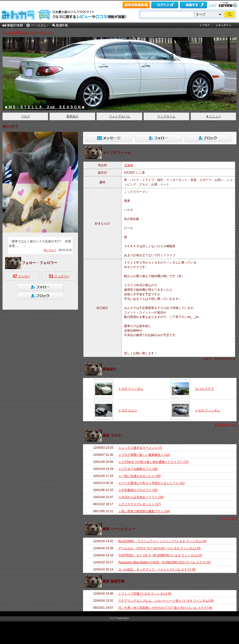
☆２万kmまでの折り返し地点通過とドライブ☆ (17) (154, 462)
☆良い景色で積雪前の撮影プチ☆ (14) (144, 511)
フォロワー (59, 276)
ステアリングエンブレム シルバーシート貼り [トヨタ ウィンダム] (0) (166, 601)
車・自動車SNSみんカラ (19, 33)
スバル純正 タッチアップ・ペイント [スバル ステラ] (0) (157, 569)
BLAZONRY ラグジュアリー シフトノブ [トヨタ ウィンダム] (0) (162, 541)
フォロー (21, 276)
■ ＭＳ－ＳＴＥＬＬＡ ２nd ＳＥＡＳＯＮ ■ (45, 107)
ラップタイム (166, 116)
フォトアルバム (120, 116)
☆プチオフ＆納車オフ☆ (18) (138, 469)
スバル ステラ (204, 389)
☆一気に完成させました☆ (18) (140, 476)
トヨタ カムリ (128, 410)
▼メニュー (213, 116)
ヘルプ (213, 5)
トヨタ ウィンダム (131, 389)
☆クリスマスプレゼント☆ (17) (140, 504)
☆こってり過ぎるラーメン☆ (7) (140, 448)
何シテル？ (50, 250)
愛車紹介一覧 (226, 425)
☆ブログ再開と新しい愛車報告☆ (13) (144, 455)
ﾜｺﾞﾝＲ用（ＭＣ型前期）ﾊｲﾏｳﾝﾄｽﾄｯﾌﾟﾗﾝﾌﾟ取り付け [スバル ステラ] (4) (165, 608)
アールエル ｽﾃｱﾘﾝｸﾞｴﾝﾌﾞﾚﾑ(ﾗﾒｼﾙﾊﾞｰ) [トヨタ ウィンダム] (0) (159, 548)
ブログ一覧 (227, 518)
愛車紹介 (72, 116)
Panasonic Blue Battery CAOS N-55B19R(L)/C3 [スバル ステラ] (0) (164, 562)
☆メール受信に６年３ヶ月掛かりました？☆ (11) (152, 483)
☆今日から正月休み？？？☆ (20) (141, 497)
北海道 (129, 165)
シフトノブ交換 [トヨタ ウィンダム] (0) (145, 594)
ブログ (25, 116)
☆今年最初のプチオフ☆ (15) (138, 490)
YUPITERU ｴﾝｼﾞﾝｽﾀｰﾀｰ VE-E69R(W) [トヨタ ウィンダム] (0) (160, 555)
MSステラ (46, 33)
